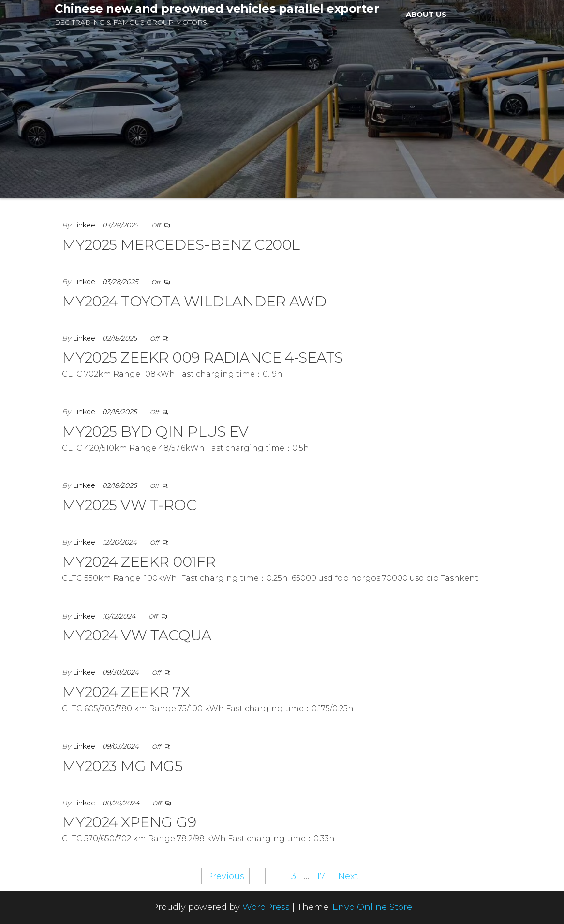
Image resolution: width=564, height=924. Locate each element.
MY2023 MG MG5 (122, 766)
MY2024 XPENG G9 (129, 822)
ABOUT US (426, 14)
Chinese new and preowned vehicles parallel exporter (217, 8)
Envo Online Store (372, 907)
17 (321, 876)
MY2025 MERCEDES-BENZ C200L (181, 245)
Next (348, 876)
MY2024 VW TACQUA (137, 635)
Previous (225, 876)
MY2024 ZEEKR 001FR (139, 562)
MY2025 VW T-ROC (129, 505)
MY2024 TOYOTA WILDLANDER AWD (194, 301)
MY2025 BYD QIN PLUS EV (155, 432)
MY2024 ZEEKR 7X (126, 692)
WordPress (266, 907)
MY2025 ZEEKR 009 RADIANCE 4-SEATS (202, 357)
